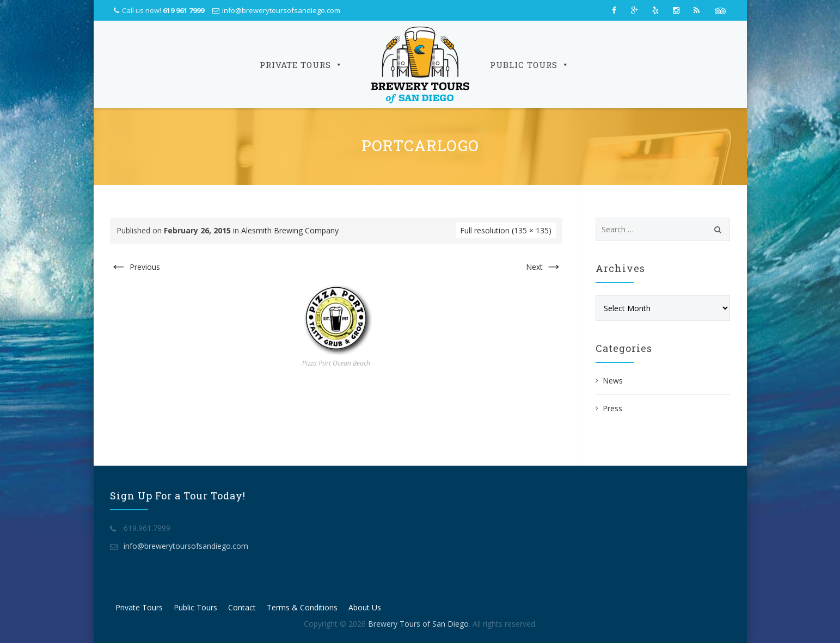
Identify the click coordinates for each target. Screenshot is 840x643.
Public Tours (530, 65)
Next (544, 267)
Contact (242, 607)
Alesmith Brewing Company (290, 230)
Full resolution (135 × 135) (506, 230)
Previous (135, 267)
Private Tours (301, 65)
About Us (365, 607)
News (613, 381)
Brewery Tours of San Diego (418, 624)
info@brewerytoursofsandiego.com (281, 10)
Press (612, 408)
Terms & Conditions (302, 607)
